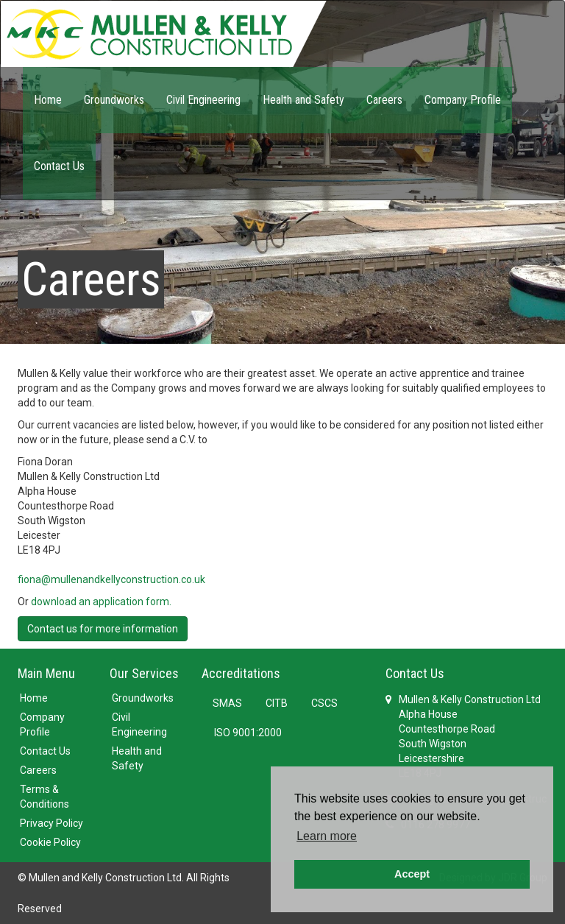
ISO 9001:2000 (248, 733)
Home (48, 100)
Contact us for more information (103, 629)
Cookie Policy (50, 842)
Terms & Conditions (45, 797)
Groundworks (114, 100)
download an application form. (101, 602)
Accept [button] (412, 874)
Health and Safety (303, 100)
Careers (384, 100)
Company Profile (463, 100)
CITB (277, 703)
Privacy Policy (51, 823)
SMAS (227, 703)
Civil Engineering (203, 100)
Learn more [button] (327, 836)
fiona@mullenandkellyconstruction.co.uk (111, 579)
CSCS (324, 703)
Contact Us (59, 166)
